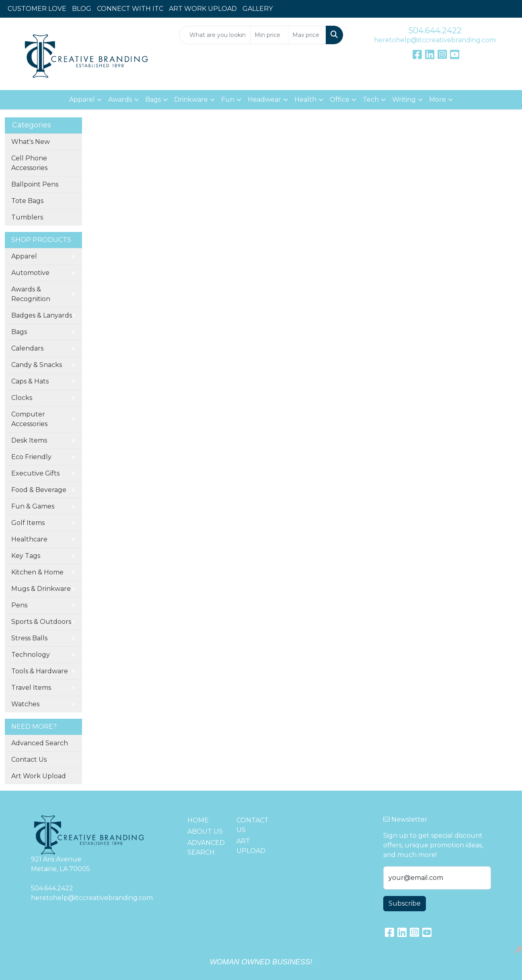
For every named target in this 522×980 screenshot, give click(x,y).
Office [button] (340, 99)
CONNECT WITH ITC (130, 9)
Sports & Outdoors (41, 622)
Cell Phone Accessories (29, 163)
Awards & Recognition (31, 294)
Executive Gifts (35, 473)
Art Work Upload (39, 776)
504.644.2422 (435, 31)
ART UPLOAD (251, 846)
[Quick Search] (215, 35)
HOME (198, 820)
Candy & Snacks (37, 365)
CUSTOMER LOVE (37, 9)
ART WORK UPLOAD (203, 9)
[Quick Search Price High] (307, 35)
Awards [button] (120, 99)
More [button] (438, 99)
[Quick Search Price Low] (269, 35)
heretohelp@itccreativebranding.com (435, 40)
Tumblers (27, 217)
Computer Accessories (29, 419)
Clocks (22, 398)
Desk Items (29, 440)
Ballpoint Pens (35, 184)
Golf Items (28, 523)
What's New (31, 142)
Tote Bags (27, 201)
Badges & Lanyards (42, 315)
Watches (25, 704)
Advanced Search (40, 743)
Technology (31, 655)
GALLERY (258, 9)
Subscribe (405, 903)
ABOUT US (205, 831)
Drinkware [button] (191, 99)
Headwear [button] (264, 99)
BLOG (82, 9)
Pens (19, 605)
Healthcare (29, 539)
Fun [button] (228, 99)
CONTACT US (253, 825)
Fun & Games (33, 506)
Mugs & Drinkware (41, 589)
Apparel (24, 256)
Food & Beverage (39, 490)
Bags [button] (153, 99)
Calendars (27, 348)
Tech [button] (371, 99)
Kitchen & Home (37, 572)
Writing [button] (404, 99)
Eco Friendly (31, 457)
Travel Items (31, 688)
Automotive (30, 273)
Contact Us (29, 760)
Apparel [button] (82, 99)
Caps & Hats (30, 381)
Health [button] (305, 99)
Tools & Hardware (40, 671)
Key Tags (26, 556)
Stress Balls (29, 638)
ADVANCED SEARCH (206, 848)
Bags (19, 332)
